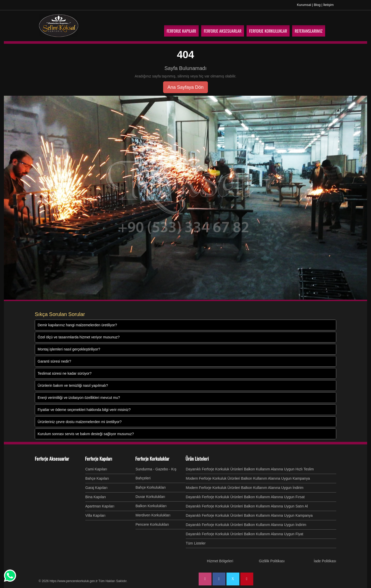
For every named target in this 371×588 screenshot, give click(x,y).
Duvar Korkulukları (150, 497)
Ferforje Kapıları (99, 459)
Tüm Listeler (196, 543)
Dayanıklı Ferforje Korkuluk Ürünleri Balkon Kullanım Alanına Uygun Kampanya (249, 515)
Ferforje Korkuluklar (152, 459)
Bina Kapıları (96, 497)
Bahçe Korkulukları (151, 487)
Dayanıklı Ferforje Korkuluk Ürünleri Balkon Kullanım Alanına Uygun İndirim (246, 525)
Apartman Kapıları (100, 506)
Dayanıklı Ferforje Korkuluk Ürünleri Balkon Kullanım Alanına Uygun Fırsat (245, 497)
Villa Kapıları (95, 515)
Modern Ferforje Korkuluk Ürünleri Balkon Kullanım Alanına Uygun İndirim (245, 488)
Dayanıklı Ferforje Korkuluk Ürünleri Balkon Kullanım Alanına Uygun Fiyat (244, 534)
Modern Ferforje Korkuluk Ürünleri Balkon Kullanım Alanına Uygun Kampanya (248, 478)
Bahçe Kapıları (97, 478)
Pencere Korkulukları (152, 524)
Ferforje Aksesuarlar (52, 459)
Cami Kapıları (96, 469)
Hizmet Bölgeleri (220, 561)
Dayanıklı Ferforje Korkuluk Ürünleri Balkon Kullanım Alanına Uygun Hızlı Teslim (250, 469)
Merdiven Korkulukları (153, 515)
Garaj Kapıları (96, 488)
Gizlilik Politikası (272, 561)
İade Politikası (325, 561)
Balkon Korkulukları (151, 506)
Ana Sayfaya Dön (185, 87)
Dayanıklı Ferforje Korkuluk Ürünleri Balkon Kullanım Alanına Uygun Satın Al (247, 506)
